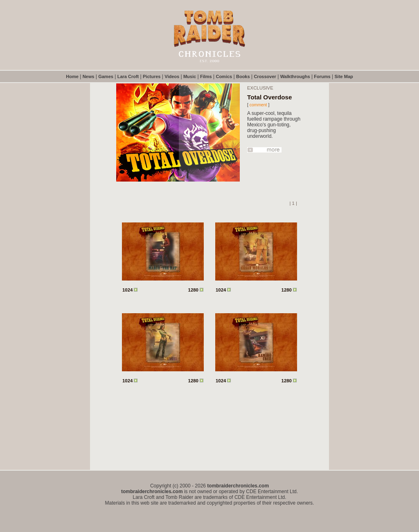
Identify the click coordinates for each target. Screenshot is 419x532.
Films (206, 76)
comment (258, 105)
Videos (172, 76)
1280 (196, 290)
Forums (322, 76)
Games (106, 76)
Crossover (265, 76)
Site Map (344, 76)
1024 (130, 290)
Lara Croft (128, 76)
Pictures (152, 76)
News (89, 76)
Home (72, 76)
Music (190, 76)
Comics (224, 76)
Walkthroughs (295, 76)
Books (243, 76)
